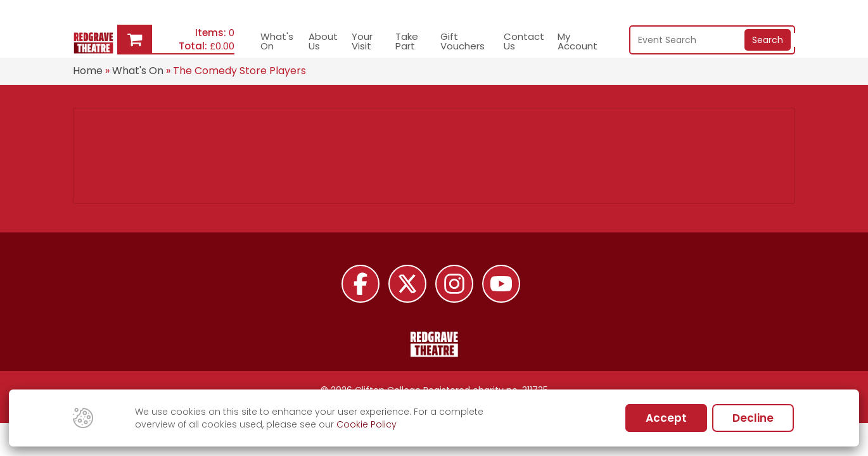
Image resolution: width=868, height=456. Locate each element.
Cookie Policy (367, 424)
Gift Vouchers (463, 41)
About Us (323, 41)
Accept (666, 418)
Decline (753, 418)
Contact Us (524, 41)
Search (768, 40)
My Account (578, 41)
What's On (277, 41)
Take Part (407, 41)
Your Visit (362, 41)
